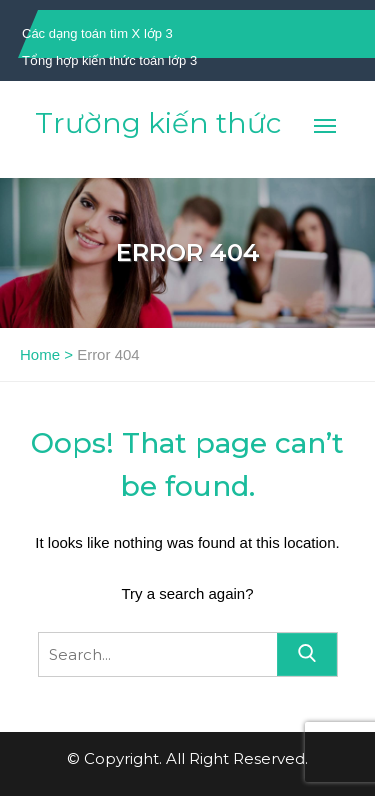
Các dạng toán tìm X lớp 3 (97, 33)
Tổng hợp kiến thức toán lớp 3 (109, 60)
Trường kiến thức (158, 123)
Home (40, 354)
